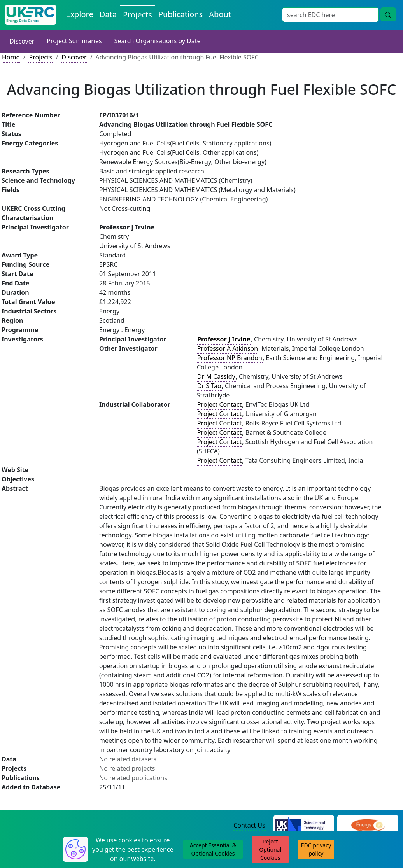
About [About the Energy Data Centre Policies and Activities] (220, 14)
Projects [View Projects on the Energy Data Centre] (138, 15)
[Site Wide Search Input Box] (330, 15)
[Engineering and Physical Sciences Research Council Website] (368, 826)
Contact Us (249, 825)
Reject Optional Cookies (270, 850)
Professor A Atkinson (228, 348)
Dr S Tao (209, 386)
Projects (40, 57)
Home (11, 57)
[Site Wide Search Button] (388, 14)
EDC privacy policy (316, 849)
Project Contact (219, 404)
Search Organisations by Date (158, 41)
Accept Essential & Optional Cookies (213, 849)
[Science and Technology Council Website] (304, 826)
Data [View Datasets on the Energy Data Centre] (108, 14)
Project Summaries (74, 41)
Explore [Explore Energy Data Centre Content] (79, 14)
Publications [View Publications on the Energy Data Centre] (180, 14)
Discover (22, 41)
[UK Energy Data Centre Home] (31, 15)
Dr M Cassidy (216, 376)
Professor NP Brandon (230, 358)
